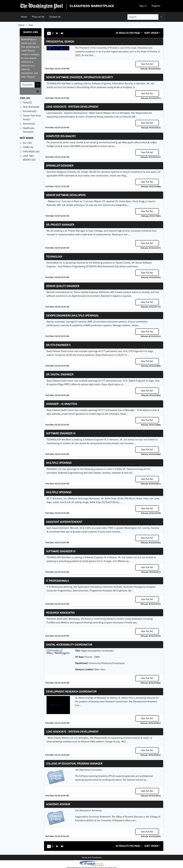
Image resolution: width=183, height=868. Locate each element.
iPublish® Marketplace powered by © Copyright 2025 (91, 863)
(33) (25, 98)
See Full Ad (147, 64)
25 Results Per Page (128, 33)
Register (156, 6)
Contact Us (55, 17)
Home (24, 17)
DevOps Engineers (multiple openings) (72, 315)
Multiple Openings (59, 463)
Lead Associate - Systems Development (72, 107)
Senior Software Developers (66, 195)
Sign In (143, 6)
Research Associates (60, 613)
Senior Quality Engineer (63, 286)
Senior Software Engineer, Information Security (80, 77)
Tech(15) (27, 102)
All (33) (27, 143)
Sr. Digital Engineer (60, 374)
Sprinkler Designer (60, 166)
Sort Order (151, 33)
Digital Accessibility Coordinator (69, 645)
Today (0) (28, 147)
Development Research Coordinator (71, 692)
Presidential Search (60, 42)
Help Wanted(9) (31, 107)
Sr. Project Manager (60, 225)
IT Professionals (57, 581)
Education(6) (30, 111)
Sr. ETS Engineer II (58, 345)
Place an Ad (38, 17)
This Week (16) (31, 152)
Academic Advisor (58, 804)
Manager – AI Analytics (62, 404)
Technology (54, 257)
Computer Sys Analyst (61, 136)
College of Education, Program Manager (74, 764)
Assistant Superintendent (64, 522)
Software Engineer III (61, 433)
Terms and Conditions (91, 857)
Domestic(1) (29, 124)
